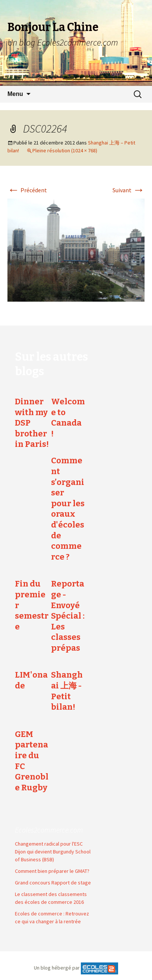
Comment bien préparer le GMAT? (52, 867)
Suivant (129, 190)
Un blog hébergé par (57, 968)
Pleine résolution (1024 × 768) (65, 150)
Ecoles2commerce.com (49, 826)
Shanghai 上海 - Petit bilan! (67, 691)
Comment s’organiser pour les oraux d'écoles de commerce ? (68, 508)
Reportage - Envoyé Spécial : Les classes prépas (68, 616)
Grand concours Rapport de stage (53, 878)
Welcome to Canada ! (68, 418)
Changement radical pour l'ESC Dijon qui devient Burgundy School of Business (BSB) (53, 847)
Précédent (27, 190)
